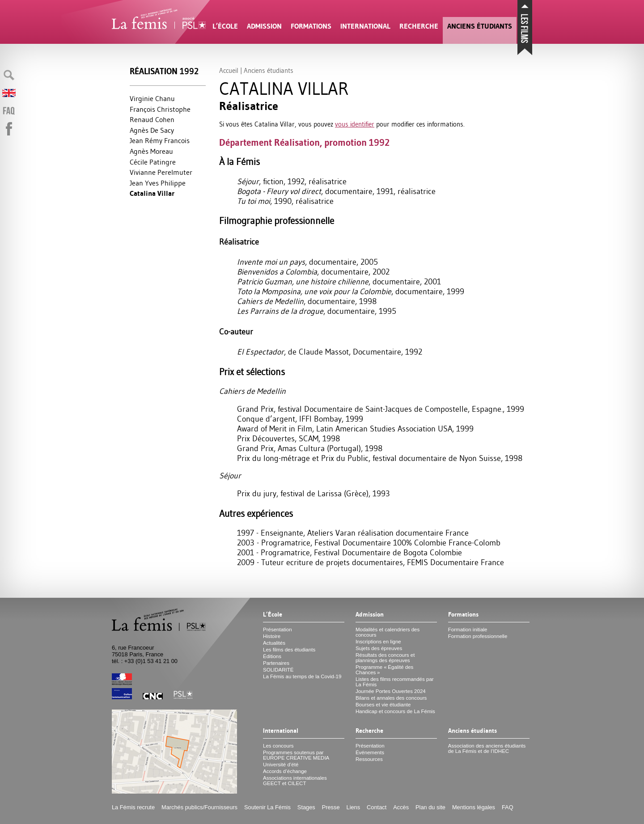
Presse (331, 807)
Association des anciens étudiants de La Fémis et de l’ (487, 748)
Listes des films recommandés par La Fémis (395, 682)
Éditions (272, 656)
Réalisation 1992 (164, 71)
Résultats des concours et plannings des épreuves (385, 658)
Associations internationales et (295, 781)
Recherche (419, 26)
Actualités (274, 643)
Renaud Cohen (152, 119)
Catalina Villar (152, 193)
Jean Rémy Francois (160, 140)
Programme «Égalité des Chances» (384, 670)
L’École (225, 26)
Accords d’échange (285, 771)
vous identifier (355, 124)
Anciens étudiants (480, 26)
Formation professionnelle (478, 636)
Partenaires (276, 663)
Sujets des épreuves (379, 648)
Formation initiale (468, 630)
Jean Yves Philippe (158, 183)
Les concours (278, 746)
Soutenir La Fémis (267, 807)
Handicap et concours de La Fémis (395, 711)
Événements (370, 752)
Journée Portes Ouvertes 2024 (391, 691)
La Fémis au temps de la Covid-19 (302, 676)
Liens (354, 807)
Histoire (272, 636)
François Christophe (160, 109)
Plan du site (430, 807)
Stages (306, 807)
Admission (264, 26)
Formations (311, 26)
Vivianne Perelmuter (161, 172)
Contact (377, 807)
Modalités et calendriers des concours (388, 632)
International (365, 26)
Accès (401, 807)
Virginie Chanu (152, 98)
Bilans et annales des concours (391, 698)
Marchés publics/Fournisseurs (199, 807)
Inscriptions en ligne (378, 642)
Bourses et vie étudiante (383, 705)
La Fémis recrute (133, 807)
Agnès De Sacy (152, 130)
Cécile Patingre (153, 162)
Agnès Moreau (151, 151)
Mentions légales (474, 807)
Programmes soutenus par (296, 755)
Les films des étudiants (289, 650)
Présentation (278, 630)
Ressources (369, 759)
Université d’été (281, 765)
